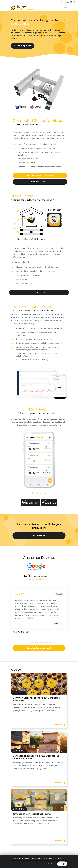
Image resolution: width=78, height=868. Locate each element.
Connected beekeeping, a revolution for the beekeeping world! (36, 757)
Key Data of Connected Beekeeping (32, 814)
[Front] (23, 8)
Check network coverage (40, 175)
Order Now (39, 536)
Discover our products (23, 46)
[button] (65, 2)
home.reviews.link (36, 579)
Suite (57, 624)
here (61, 858)
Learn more (39, 292)
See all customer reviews (39, 648)
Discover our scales (40, 182)
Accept (62, 864)
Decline (50, 864)
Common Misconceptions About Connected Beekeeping (36, 699)
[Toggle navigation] (65, 8)
